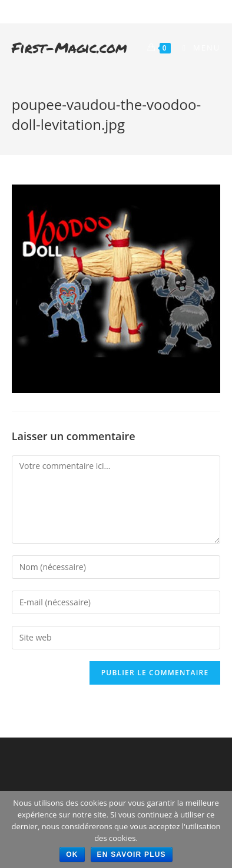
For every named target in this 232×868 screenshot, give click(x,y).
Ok (72, 854)
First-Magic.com (69, 47)
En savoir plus (132, 854)
